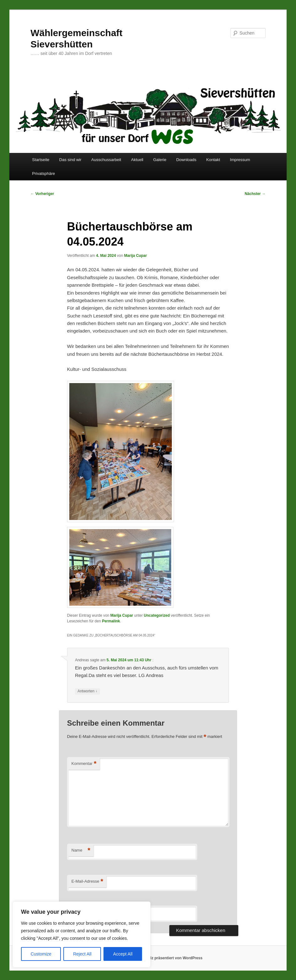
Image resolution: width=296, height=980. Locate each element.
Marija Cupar (136, 256)
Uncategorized (157, 615)
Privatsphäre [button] (43, 173)
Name (81, 850)
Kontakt (213, 160)
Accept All (123, 954)
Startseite (41, 160)
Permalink (111, 621)
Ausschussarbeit (106, 160)
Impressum (240, 160)
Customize (41, 954)
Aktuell (137, 160)
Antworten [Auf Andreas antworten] (87, 691)
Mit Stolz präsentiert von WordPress (170, 958)
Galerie (160, 160)
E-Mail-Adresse (87, 882)
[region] (82, 934)
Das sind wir (70, 160)
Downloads (186, 160)
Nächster (255, 194)
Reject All (82, 954)
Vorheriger (42, 194)
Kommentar (84, 764)
